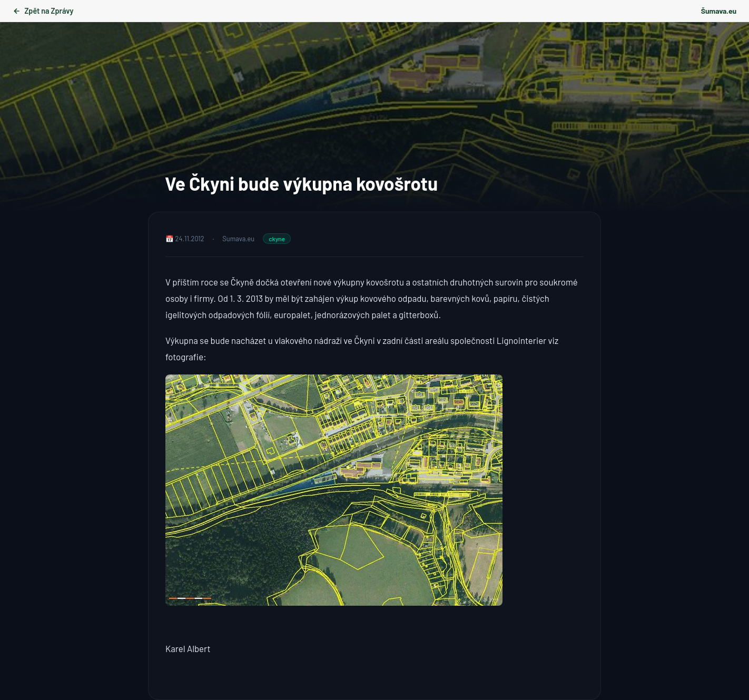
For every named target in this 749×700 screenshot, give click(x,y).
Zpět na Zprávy (43, 11)
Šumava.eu (719, 11)
